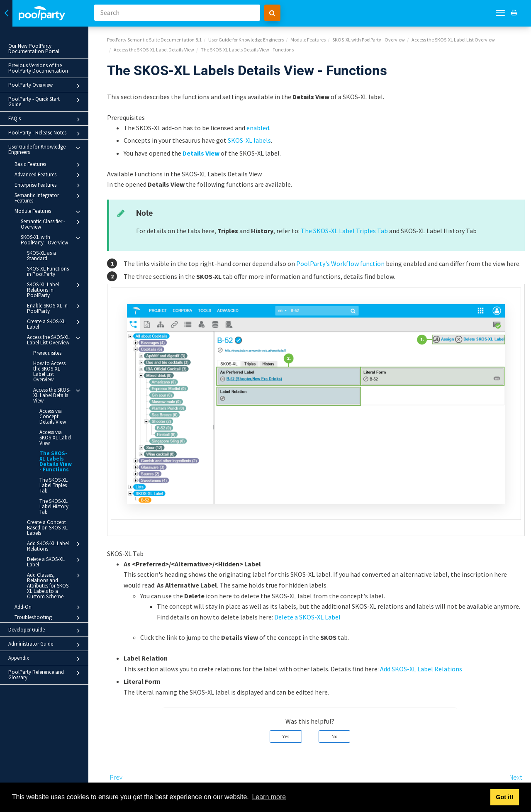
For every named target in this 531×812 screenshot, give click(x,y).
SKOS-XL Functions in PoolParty (48, 271)
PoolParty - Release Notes (45, 134)
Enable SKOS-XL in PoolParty (55, 308)
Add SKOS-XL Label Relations (55, 546)
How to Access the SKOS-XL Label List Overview (49, 371)
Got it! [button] (504, 797)
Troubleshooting (49, 618)
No (334, 736)
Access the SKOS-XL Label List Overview (55, 340)
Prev (116, 777)
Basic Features (49, 165)
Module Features (49, 212)
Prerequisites (47, 353)
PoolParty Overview (45, 86)
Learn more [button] (269, 797)
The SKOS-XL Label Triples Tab (54, 485)
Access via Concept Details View (53, 416)
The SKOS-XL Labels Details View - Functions (56, 461)
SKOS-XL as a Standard (41, 256)
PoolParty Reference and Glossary (45, 675)
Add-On (49, 607)
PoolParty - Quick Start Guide (45, 102)
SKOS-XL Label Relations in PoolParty (55, 290)
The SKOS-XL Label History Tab (54, 506)
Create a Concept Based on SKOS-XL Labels (47, 528)
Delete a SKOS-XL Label (55, 562)
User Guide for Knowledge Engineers (45, 149)
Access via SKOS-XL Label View (55, 438)
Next (516, 777)
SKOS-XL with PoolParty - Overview (52, 240)
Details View (201, 153)
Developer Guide (45, 631)
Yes (286, 736)
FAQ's (45, 119)
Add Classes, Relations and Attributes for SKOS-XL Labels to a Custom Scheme (55, 585)
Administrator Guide (45, 645)
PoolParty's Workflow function (340, 263)
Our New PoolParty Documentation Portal (34, 49)
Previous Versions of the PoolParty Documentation (38, 68)
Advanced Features (49, 175)
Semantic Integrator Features (49, 198)
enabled (258, 128)
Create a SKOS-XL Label (55, 324)
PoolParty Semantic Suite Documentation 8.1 (154, 40)
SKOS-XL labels (249, 140)
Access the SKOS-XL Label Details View (58, 395)
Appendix (45, 659)
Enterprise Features (49, 185)
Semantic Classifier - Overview (52, 224)
